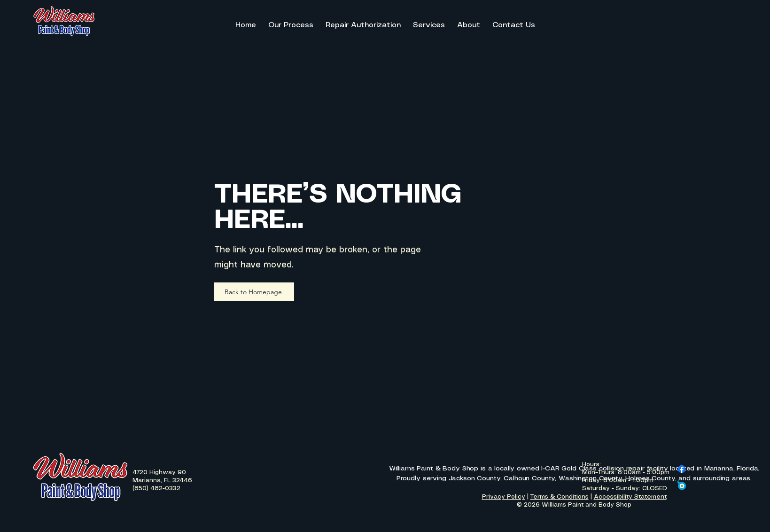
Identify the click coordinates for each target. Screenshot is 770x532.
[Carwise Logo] (682, 485)
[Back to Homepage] (254, 292)
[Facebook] (682, 469)
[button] (429, 21)
